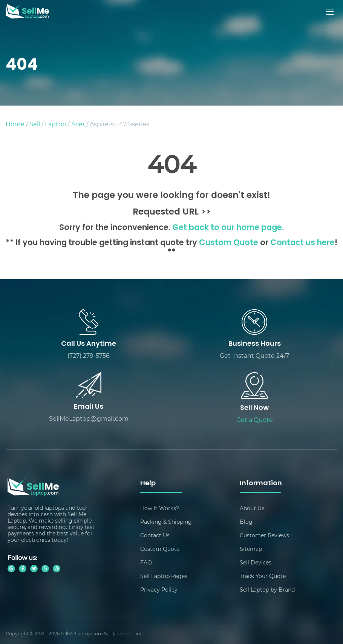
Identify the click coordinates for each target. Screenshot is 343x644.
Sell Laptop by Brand (267, 590)
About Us (252, 508)
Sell (35, 124)
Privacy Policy (159, 590)
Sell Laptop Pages (164, 576)
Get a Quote (255, 419)
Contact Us (155, 535)
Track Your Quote (263, 576)
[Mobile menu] (331, 12)
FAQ (146, 562)
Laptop (56, 124)
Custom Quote (229, 243)
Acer (78, 124)
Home (15, 124)
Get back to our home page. (228, 228)
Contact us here (302, 243)
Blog (246, 522)
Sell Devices (256, 562)
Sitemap (251, 549)
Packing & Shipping (166, 522)
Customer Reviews (264, 535)
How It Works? (160, 508)
